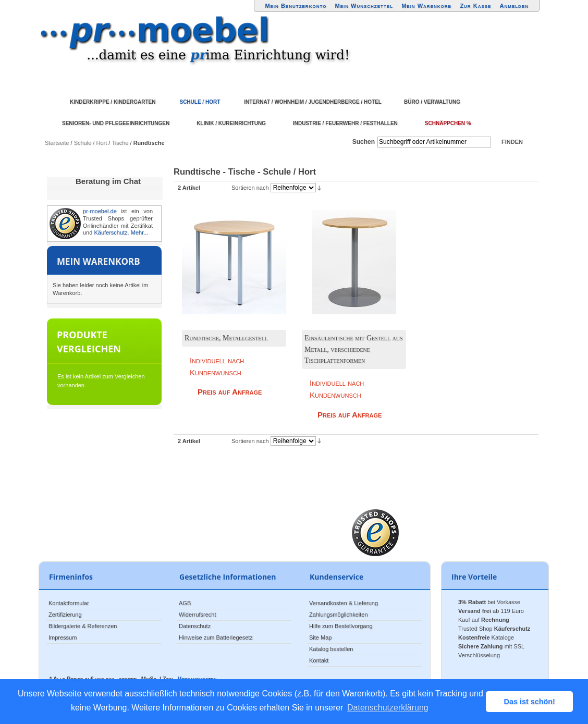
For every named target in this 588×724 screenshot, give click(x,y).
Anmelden (514, 6)
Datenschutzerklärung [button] (388, 708)
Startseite (57, 143)
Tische (120, 143)
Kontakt (319, 660)
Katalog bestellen (331, 649)
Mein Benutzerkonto (296, 6)
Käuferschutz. (111, 232)
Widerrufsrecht (198, 615)
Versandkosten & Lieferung (344, 603)
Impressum (63, 637)
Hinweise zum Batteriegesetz (216, 637)
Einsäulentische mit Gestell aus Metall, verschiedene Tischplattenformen (354, 349)
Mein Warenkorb (426, 6)
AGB (185, 603)
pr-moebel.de (100, 211)
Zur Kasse (475, 6)
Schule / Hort (91, 143)
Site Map (320, 637)
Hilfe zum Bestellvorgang (341, 626)
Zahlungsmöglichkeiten (339, 615)
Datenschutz (195, 626)
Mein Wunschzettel (364, 6)
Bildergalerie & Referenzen (83, 626)
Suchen (364, 142)
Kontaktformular (69, 603)
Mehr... (140, 232)
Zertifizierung (65, 615)
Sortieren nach (250, 188)
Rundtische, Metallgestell (226, 338)
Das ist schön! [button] (530, 702)
